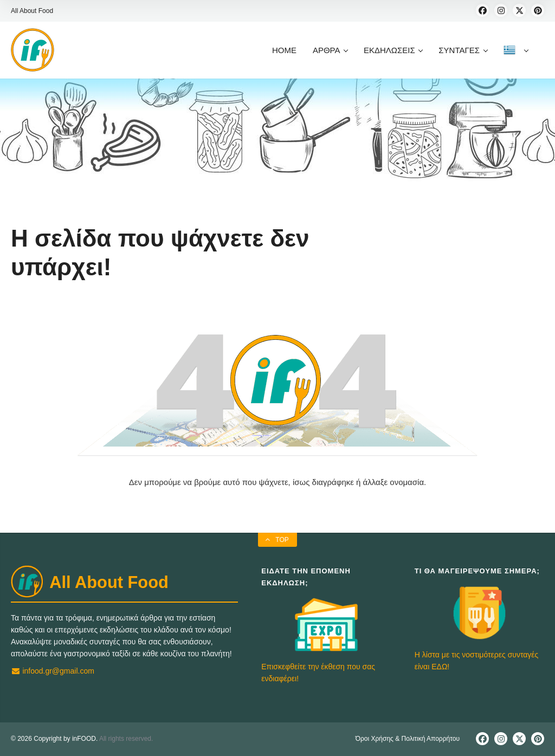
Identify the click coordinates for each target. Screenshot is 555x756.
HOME (284, 50)
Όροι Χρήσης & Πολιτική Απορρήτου (408, 739)
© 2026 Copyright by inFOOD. (54, 739)
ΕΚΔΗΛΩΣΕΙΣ (393, 50)
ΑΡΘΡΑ (330, 50)
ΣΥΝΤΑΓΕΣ (463, 50)
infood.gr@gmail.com (53, 671)
